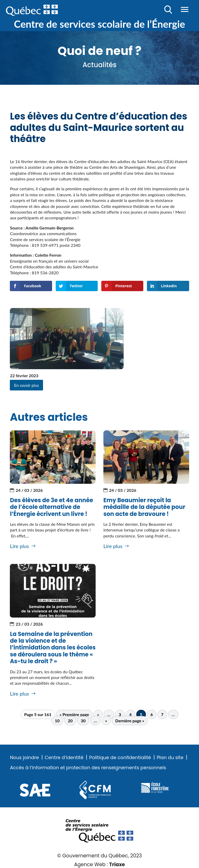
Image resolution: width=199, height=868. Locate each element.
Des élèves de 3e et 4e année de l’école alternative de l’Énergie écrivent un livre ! (51, 507)
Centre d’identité (64, 758)
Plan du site (170, 758)
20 (70, 721)
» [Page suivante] (106, 721)
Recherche (168, 10)
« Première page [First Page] (74, 714)
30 (83, 721)
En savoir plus (26, 385)
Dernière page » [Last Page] (130, 721)
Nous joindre (24, 758)
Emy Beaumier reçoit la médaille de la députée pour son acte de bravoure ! (144, 507)
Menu (185, 9)
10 (57, 721)
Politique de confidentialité (120, 758)
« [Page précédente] (98, 714)
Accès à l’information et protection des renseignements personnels (88, 768)
